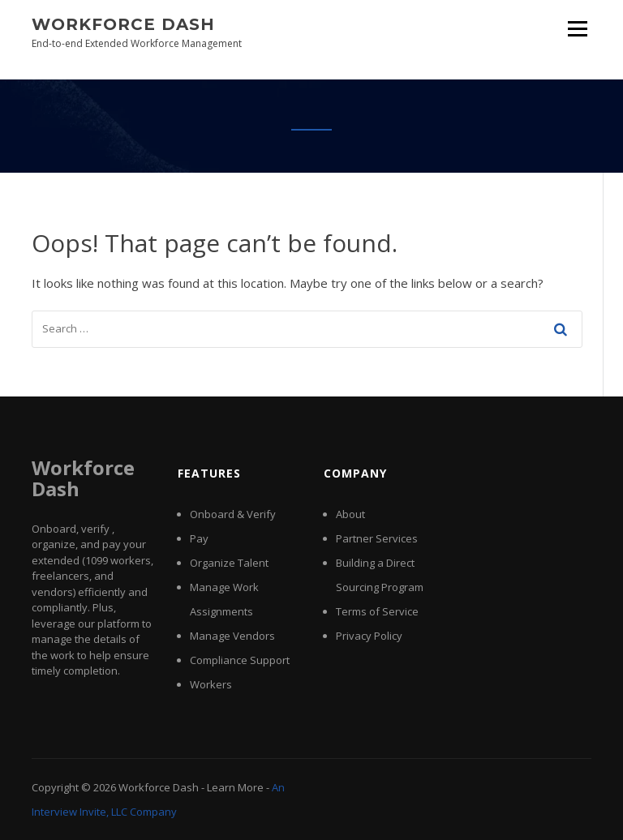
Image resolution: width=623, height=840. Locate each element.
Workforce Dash (123, 24)
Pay (199, 538)
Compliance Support (240, 660)
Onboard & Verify (233, 514)
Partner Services (377, 538)
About (350, 514)
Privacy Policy (369, 636)
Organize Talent (229, 563)
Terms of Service (377, 611)
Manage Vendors (232, 636)
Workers (211, 684)
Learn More (235, 787)
